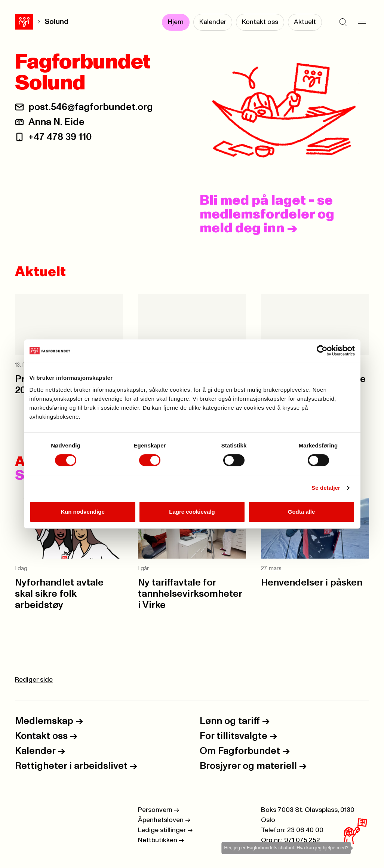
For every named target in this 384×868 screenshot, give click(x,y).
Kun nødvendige (83, 512)
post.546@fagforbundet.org (91, 107)
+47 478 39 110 (60, 137)
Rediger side (34, 680)
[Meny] (362, 22)
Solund (56, 22)
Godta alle (302, 512)
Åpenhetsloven (164, 820)
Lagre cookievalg (192, 512)
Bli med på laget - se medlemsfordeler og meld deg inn (267, 214)
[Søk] (343, 22)
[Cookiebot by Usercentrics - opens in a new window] (322, 351)
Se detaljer (326, 488)
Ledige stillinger (165, 830)
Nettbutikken (161, 840)
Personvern (159, 810)
